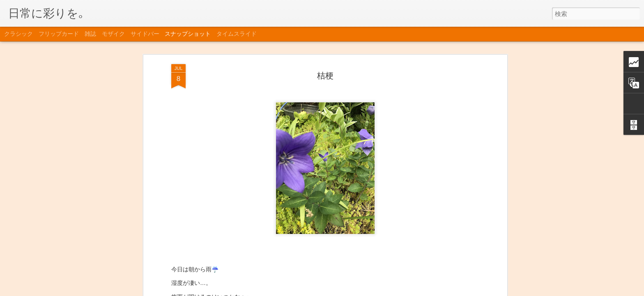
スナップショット (188, 34)
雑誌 (90, 34)
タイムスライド (237, 34)
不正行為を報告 (395, 291)
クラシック (18, 34)
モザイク (113, 34)
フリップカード (59, 34)
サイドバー (145, 34)
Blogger (369, 291)
